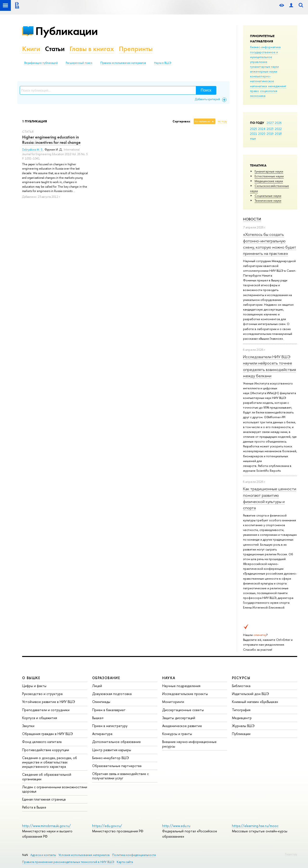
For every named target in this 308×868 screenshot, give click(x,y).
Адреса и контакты (43, 855)
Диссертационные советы (183, 710)
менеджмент (277, 86)
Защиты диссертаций (179, 718)
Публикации (67, 31)
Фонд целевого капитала (42, 742)
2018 (278, 133)
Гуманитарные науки (269, 171)
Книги (31, 49)
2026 (278, 123)
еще (253, 138)
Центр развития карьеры (112, 750)
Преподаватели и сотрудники (46, 710)
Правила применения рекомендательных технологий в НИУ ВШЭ (68, 862)
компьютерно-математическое (262, 79)
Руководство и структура (42, 694)
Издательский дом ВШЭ (250, 694)
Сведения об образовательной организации (47, 777)
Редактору (291, 854)
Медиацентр (242, 718)
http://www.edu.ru (176, 826)
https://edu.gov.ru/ (107, 826)
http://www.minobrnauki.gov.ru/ (46, 826)
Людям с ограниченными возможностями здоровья (55, 789)
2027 (270, 123)
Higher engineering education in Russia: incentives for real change (51, 140)
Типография (241, 710)
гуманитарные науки (264, 66)
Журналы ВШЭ (243, 726)
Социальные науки (268, 196)
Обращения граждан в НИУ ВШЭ (48, 734)
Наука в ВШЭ (163, 63)
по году (222, 121)
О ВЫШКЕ (31, 678)
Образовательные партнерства (117, 766)
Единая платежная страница (44, 799)
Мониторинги (173, 702)
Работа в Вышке (34, 807)
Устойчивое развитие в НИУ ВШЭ (49, 702)
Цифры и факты (34, 686)
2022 (278, 129)
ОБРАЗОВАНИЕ (106, 678)
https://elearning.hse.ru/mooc (255, 826)
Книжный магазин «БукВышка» (255, 702)
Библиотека (241, 686)
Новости (252, 219)
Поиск (206, 90)
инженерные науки (264, 71)
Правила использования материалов (123, 63)
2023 (270, 129)
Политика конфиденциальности (134, 855)
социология (269, 91)
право (254, 91)
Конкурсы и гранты (177, 734)
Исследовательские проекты (185, 694)
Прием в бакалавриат (109, 710)
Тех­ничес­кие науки (268, 200)
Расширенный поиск (79, 63)
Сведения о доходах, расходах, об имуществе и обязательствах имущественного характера (50, 762)
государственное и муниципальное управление (264, 57)
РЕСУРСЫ (241, 678)
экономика (258, 96)
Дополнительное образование (116, 742)
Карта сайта (125, 862)
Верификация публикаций (41, 63)
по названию (202, 121)
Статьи (55, 49)
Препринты (136, 49)
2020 (262, 133)
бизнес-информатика (265, 47)
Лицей (97, 686)
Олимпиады (101, 702)
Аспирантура (102, 734)
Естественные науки (269, 176)
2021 (253, 133)
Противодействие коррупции (46, 750)
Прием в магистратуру (110, 726)
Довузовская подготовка (112, 694)
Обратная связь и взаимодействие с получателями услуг (120, 776)
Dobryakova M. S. (33, 150)
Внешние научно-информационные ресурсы (189, 744)
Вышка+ (98, 718)
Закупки (28, 726)
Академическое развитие (182, 726)
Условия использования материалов (84, 855)
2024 (262, 129)
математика (258, 86)
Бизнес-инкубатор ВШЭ (111, 758)
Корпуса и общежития (40, 718)
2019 (270, 133)
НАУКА (169, 678)
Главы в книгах (92, 49)
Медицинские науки (269, 181)
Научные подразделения (181, 686)
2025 (253, 129)
